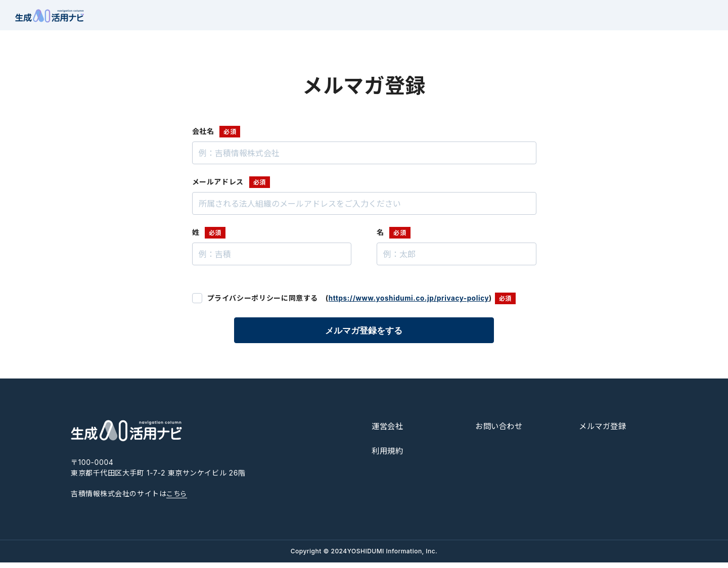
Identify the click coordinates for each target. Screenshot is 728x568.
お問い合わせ (500, 432)
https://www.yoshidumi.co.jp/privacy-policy (412, 304)
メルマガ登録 (604, 432)
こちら (177, 500)
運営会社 (389, 432)
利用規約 (389, 456)
